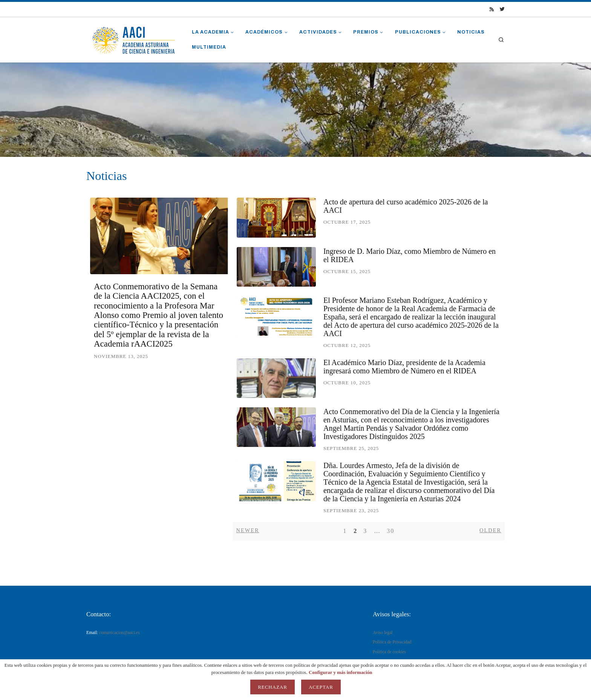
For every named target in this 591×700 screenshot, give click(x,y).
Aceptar (321, 687)
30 (390, 531)
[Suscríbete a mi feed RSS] (492, 9)
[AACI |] (133, 39)
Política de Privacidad (392, 642)
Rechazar (273, 687)
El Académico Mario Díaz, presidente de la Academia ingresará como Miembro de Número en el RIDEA (404, 367)
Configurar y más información (341, 672)
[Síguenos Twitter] (502, 9)
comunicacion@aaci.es (119, 633)
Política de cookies (389, 652)
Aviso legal (383, 633)
